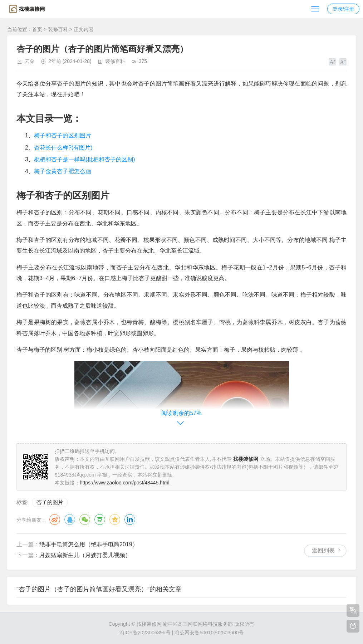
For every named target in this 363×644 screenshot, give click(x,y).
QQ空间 (115, 519)
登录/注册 (343, 9)
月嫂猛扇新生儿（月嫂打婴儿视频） (85, 555)
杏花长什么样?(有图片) (63, 148)
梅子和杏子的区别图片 (63, 135)
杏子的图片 (50, 502)
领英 (130, 519)
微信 (85, 519)
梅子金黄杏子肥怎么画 (63, 171)
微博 (55, 519)
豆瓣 (100, 519)
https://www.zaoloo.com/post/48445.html (125, 483)
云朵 (30, 61)
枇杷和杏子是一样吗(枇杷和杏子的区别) (85, 159)
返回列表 (323, 550)
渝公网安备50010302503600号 (209, 633)
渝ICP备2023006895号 (145, 633)
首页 (37, 29)
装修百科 (58, 29)
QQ (70, 519)
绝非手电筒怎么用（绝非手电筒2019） (89, 544)
